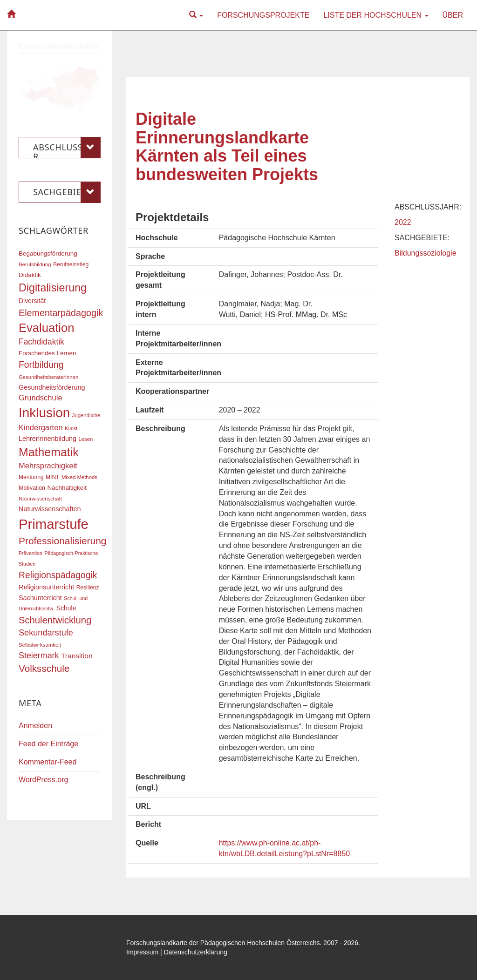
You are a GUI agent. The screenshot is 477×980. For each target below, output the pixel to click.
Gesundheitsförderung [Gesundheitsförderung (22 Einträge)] (52, 387)
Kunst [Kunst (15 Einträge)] (71, 428)
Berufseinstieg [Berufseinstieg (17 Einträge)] (71, 264)
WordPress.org (43, 780)
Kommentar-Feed (48, 762)
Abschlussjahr (67, 148)
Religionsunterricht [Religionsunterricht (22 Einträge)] (46, 587)
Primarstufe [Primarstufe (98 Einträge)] (54, 524)
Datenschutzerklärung (196, 952)
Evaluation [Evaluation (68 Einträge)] (47, 328)
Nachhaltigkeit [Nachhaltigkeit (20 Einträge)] (67, 488)
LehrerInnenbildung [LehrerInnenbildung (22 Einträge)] (48, 439)
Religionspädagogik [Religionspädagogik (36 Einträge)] (58, 575)
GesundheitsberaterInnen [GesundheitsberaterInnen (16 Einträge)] (48, 377)
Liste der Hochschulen (376, 15)
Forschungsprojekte (263, 15)
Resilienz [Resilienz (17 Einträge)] (88, 588)
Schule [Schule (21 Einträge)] (66, 608)
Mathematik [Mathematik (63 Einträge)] (49, 452)
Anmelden (35, 726)
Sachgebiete (67, 192)
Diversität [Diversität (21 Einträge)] (32, 301)
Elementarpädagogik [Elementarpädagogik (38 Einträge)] (61, 313)
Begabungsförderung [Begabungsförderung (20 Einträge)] (48, 253)
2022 (403, 222)
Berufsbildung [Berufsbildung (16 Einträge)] (35, 264)
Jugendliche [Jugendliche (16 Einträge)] (86, 415)
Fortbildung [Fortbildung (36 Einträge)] (41, 365)
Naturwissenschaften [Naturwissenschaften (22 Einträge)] (50, 509)
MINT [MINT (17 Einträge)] (52, 477)
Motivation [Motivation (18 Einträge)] (32, 488)
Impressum (142, 952)
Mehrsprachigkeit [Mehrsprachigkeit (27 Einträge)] (48, 466)
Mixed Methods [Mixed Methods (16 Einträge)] (79, 477)
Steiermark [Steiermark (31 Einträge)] (39, 656)
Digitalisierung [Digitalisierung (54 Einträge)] (53, 288)
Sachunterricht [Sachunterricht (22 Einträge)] (40, 598)
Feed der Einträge (48, 744)
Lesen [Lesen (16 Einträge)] (85, 439)
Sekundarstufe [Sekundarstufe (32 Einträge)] (46, 633)
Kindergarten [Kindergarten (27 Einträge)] (41, 427)
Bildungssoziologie (426, 253)
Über (453, 15)
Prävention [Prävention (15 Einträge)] (31, 553)
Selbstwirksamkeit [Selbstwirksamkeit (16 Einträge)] (40, 645)
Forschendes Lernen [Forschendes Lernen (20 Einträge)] (47, 353)
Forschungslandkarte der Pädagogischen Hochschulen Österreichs (223, 943)
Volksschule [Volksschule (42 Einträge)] (44, 668)
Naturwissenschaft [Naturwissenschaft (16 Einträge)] (40, 499)
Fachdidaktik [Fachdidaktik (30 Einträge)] (41, 342)
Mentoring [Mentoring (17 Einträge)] (31, 477)
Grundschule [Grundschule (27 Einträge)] (41, 398)
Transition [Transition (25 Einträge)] (77, 656)
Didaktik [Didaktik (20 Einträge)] (30, 275)
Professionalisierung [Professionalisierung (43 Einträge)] (62, 541)
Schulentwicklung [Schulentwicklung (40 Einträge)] (55, 620)
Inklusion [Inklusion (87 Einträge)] (44, 413)
